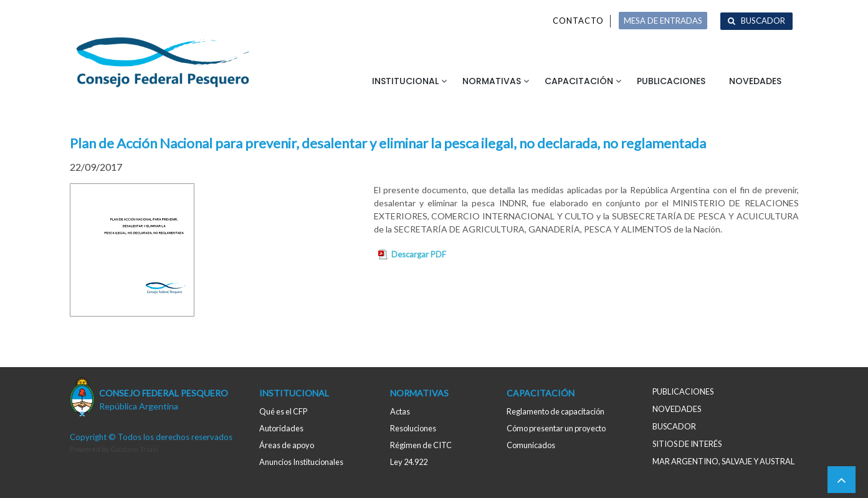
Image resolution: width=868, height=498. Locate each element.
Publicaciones (671, 81)
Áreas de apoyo (287, 445)
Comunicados (531, 445)
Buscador (763, 21)
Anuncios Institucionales (301, 462)
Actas (400, 411)
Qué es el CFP (283, 411)
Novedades (755, 81)
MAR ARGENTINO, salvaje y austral (723, 461)
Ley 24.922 (409, 462)
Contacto (578, 21)
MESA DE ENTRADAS (663, 21)
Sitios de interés (687, 444)
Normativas (492, 81)
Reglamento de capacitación (556, 411)
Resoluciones (413, 428)
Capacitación (579, 81)
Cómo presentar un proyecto (556, 428)
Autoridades (281, 428)
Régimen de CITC (421, 445)
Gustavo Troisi (134, 449)
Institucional (405, 81)
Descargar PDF (419, 254)
